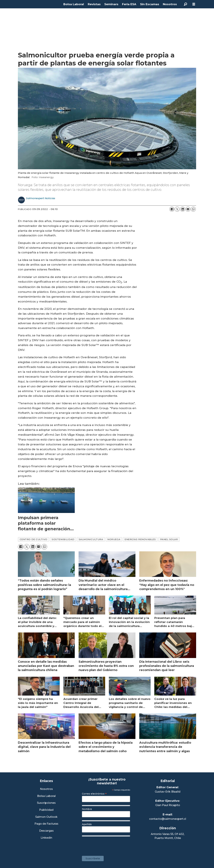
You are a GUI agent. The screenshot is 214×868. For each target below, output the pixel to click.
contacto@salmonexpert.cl (168, 819)
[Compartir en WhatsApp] (193, 209)
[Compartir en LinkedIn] (183, 209)
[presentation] (107, 844)
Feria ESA (129, 4)
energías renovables (140, 539)
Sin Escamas (150, 4)
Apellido (87, 824)
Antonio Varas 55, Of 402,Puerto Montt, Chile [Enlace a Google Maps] (168, 836)
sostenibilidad (63, 539)
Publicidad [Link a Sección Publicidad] (46, 810)
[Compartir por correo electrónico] (188, 209)
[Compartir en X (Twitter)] (177, 209)
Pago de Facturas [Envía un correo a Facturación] (46, 824)
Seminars (111, 4)
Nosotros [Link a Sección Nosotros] (46, 789)
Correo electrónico (94, 794)
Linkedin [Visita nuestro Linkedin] (46, 838)
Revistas (94, 4)
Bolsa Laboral (74, 4)
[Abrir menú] (194, 4)
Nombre (87, 809)
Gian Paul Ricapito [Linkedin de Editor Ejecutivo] (168, 805)
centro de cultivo (34, 539)
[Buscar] (185, 4)
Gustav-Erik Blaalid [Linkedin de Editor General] (168, 792)
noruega (114, 539)
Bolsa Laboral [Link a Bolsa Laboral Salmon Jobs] (46, 796)
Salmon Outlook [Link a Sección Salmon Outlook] (46, 817)
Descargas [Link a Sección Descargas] (46, 831)
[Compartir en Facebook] (172, 209)
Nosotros (170, 4)
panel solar (169, 539)
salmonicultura (91, 539)
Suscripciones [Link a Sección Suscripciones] (46, 803)
